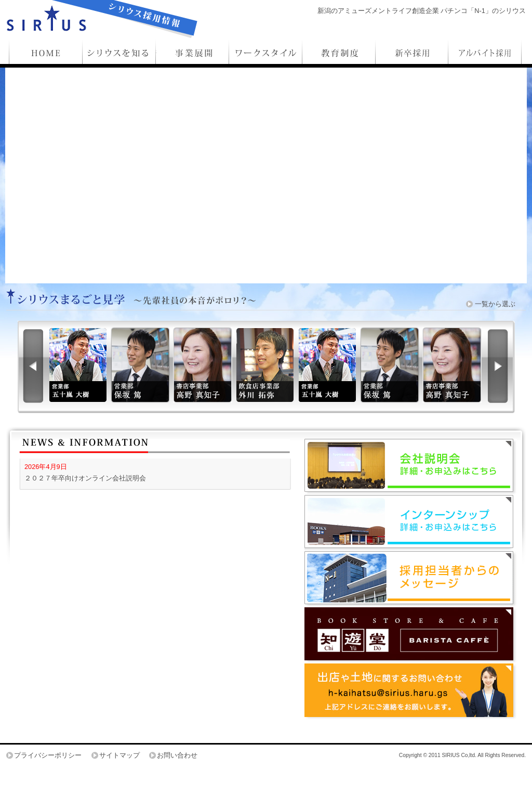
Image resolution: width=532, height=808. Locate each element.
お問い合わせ (177, 755)
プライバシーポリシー (48, 755)
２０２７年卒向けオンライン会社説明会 (85, 478)
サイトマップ (119, 755)
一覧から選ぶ (495, 304)
